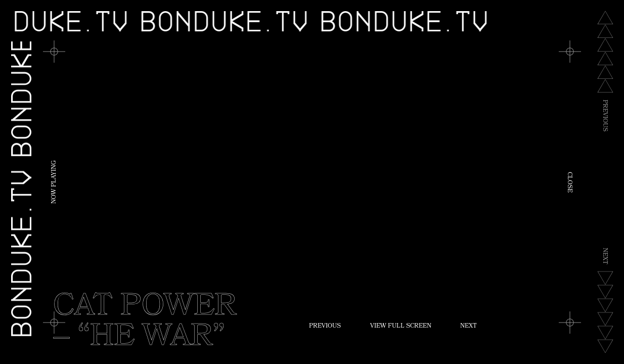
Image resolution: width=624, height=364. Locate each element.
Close (569, 182)
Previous (325, 327)
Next (469, 327)
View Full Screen (401, 327)
